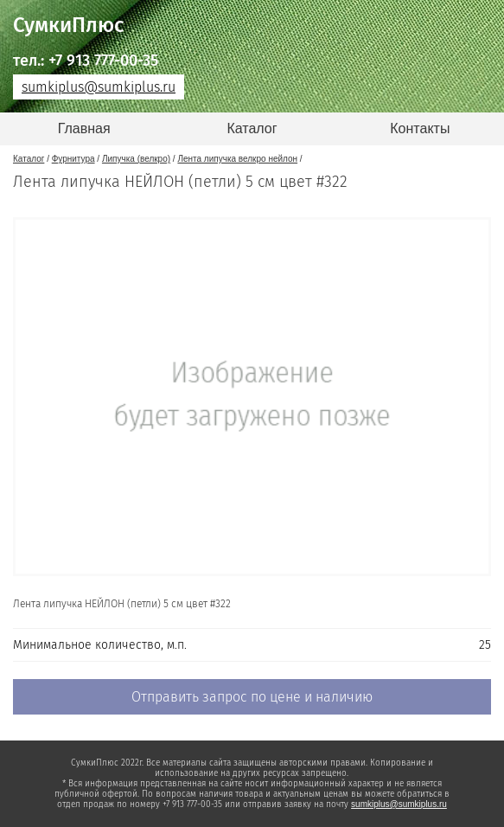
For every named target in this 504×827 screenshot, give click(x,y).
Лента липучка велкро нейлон (237, 159)
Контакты (420, 128)
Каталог (252, 128)
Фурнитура (73, 159)
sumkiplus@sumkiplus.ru (99, 87)
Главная (84, 128)
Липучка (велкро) (136, 159)
